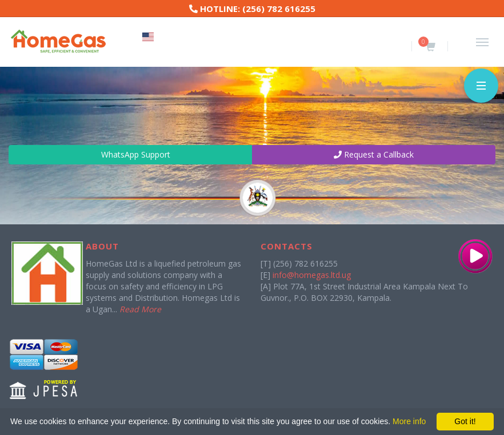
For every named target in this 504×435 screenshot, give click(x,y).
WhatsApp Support (131, 154)
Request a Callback (374, 154)
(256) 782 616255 (279, 9)
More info (409, 421)
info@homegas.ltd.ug (312, 275)
